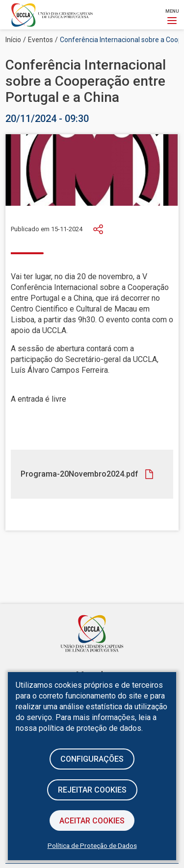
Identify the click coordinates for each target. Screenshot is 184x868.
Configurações (92, 759)
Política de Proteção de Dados (92, 845)
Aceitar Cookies (92, 821)
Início (13, 40)
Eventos (40, 40)
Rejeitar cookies (92, 790)
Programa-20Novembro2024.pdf (79, 474)
